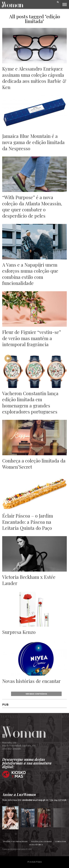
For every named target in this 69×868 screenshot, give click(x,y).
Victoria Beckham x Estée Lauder (29, 580)
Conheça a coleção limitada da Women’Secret (34, 464)
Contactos (60, 841)
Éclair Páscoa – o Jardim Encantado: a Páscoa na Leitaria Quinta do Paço (28, 522)
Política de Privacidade (16, 841)
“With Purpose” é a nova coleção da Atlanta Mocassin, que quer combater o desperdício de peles (32, 206)
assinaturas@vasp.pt (34, 800)
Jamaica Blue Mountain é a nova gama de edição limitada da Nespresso (33, 142)
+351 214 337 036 (58, 800)
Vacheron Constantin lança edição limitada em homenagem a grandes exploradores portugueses (30, 402)
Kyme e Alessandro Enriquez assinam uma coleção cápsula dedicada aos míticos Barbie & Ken (34, 78)
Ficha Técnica (36, 845)
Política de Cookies (41, 841)
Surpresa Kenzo (19, 632)
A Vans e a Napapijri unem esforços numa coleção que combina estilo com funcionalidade (30, 274)
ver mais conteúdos (36, 694)
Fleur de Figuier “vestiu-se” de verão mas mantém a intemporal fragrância (32, 338)
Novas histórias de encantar (31, 681)
